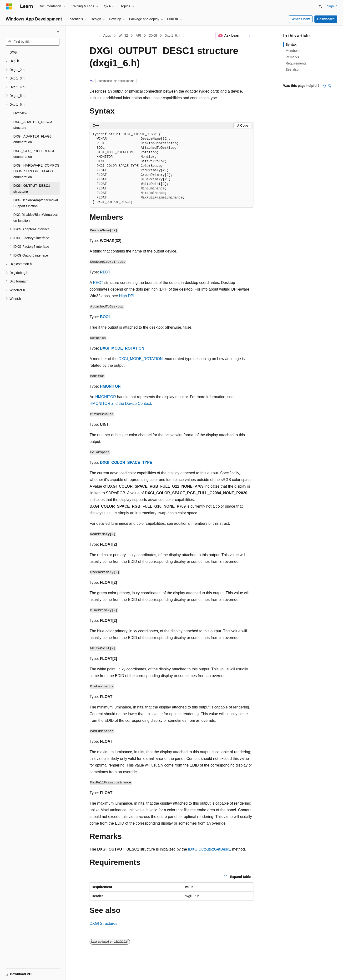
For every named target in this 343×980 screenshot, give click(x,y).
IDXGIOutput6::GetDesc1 (209, 849)
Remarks (292, 57)
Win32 (123, 35)
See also (292, 69)
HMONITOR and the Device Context (120, 403)
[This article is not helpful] (330, 86)
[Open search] (320, 6)
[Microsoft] (9, 6)
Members (293, 51)
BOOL (106, 317)
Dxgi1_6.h (172, 35)
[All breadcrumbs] (94, 36)
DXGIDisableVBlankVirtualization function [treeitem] (36, 218)
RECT (105, 272)
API (139, 35)
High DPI (127, 296)
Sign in (332, 6)
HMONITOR (110, 386)
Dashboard (326, 19)
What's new (301, 19)
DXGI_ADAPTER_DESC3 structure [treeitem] (33, 125)
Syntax (291, 45)
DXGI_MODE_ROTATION (122, 348)
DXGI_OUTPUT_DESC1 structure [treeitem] (32, 189)
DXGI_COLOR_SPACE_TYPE (126, 463)
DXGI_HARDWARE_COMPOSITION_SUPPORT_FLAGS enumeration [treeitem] (36, 171)
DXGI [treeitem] (14, 52)
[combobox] (33, 42)
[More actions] (249, 36)
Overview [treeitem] (20, 113)
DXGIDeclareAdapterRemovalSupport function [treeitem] (36, 203)
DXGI (153, 35)
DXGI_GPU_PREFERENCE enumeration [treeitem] (34, 154)
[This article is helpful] (324, 86)
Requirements (296, 63)
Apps (107, 35)
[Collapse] (58, 32)
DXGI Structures (103, 923)
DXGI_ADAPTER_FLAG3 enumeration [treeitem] (32, 139)
